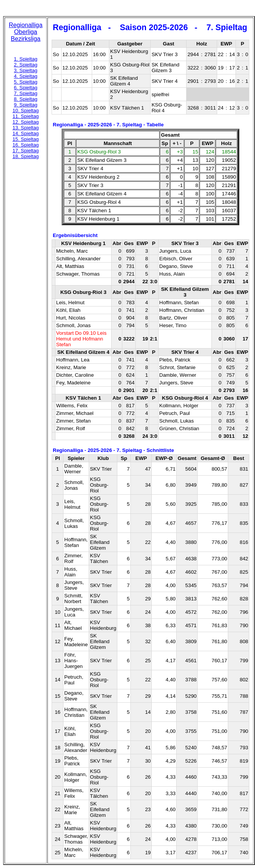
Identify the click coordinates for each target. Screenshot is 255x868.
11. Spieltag (26, 116)
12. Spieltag (26, 122)
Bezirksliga (25, 39)
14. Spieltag (26, 133)
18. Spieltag (26, 156)
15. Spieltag (26, 139)
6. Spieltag (25, 88)
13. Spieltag (26, 128)
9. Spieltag (25, 105)
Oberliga (26, 32)
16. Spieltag (26, 145)
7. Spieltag (25, 93)
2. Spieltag (25, 65)
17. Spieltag (26, 151)
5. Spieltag (25, 82)
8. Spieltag (25, 99)
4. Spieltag (25, 76)
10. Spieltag (26, 111)
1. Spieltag (25, 59)
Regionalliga (26, 25)
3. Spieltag (25, 70)
